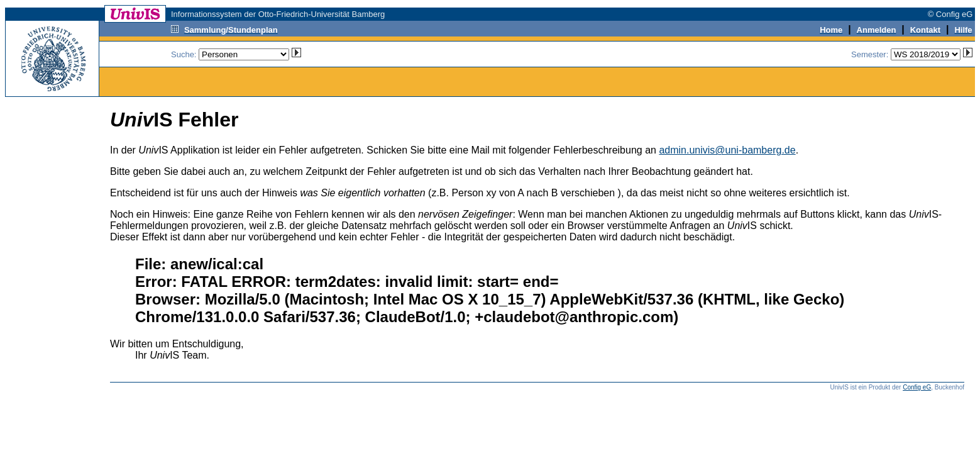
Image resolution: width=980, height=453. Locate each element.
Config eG (917, 387)
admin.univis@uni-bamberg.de (727, 150)
